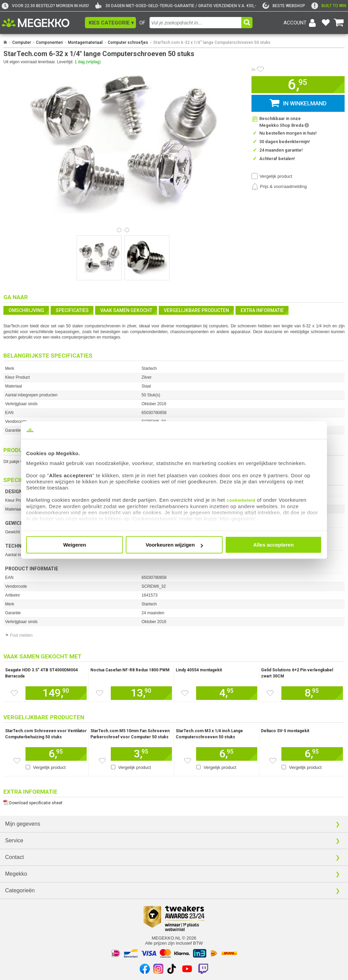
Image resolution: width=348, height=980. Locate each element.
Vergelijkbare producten (196, 310)
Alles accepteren (273, 545)
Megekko (16, 874)
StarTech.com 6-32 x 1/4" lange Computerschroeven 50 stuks (212, 42)
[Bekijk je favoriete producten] (326, 23)
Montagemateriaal (85, 42)
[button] (110, 23)
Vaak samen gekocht (126, 310)
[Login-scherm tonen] (301, 23)
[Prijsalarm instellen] (279, 187)
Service (14, 840)
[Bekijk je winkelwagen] (339, 23)
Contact (14, 857)
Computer (22, 42)
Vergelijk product (276, 176)
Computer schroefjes (128, 42)
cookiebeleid (241, 500)
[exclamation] (329, 6)
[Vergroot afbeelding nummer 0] (99, 258)
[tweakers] (284, 6)
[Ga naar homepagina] (43, 23)
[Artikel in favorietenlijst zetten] (260, 69)
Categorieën (20, 890)
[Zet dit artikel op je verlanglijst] (14, 693)
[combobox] (195, 23)
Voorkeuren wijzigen (174, 545)
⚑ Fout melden (19, 635)
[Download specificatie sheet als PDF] (174, 801)
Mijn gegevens (23, 824)
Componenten (49, 42)
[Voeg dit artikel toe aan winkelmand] (56, 693)
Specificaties (72, 310)
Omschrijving (26, 310)
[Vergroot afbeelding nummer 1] (147, 258)
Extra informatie (262, 310)
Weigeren (75, 545)
